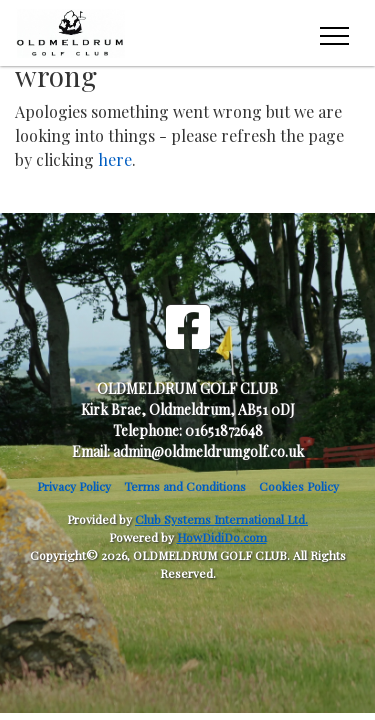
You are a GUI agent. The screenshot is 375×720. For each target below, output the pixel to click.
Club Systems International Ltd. (221, 519)
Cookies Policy (299, 486)
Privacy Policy (74, 486)
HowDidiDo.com (222, 537)
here (115, 159)
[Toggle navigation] (333, 33)
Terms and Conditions (185, 486)
